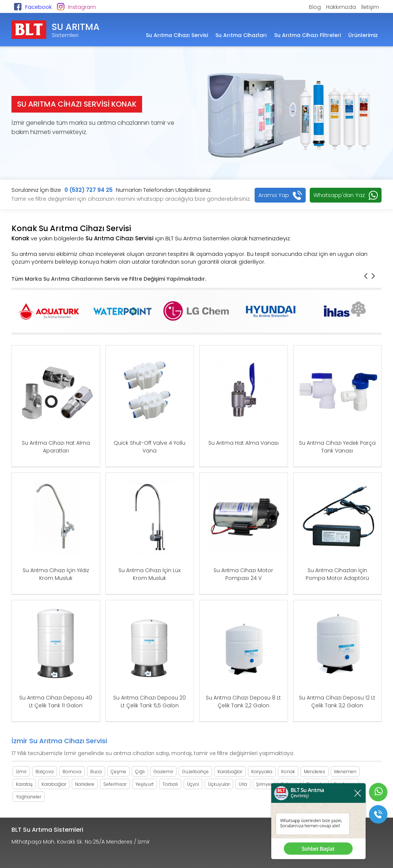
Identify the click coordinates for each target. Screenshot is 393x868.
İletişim (370, 7)
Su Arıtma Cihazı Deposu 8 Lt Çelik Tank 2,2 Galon (243, 702)
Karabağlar (230, 772)
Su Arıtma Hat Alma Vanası (243, 443)
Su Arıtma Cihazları (241, 35)
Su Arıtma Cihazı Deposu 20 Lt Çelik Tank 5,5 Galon (150, 702)
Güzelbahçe (195, 772)
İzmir (21, 772)
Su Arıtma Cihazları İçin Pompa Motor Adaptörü (337, 574)
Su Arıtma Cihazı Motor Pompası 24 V (243, 574)
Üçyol (193, 784)
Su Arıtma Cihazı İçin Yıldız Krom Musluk (56, 574)
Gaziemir (163, 772)
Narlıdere (85, 784)
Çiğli (140, 772)
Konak (288, 772)
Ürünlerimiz (363, 35)
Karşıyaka (262, 772)
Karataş (24, 784)
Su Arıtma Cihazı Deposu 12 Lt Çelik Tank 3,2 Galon (337, 702)
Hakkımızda (341, 7)
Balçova (45, 772)
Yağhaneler (28, 797)
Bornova (72, 772)
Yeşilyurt (145, 784)
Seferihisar (115, 784)
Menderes (315, 772)
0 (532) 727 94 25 (88, 190)
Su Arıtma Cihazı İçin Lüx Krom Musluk (150, 574)
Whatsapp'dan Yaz (339, 195)
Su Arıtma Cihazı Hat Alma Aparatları (56, 447)
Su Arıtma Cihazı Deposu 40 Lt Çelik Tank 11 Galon (56, 702)
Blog (315, 7)
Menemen (345, 772)
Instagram (82, 7)
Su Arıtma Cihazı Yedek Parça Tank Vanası (337, 447)
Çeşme (118, 772)
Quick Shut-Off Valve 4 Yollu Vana (150, 447)
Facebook (38, 7)
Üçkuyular (219, 784)
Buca (96, 772)
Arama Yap (274, 195)
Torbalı (170, 784)
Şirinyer (264, 784)
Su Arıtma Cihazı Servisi (177, 35)
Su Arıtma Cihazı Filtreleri (308, 35)
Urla (243, 784)
